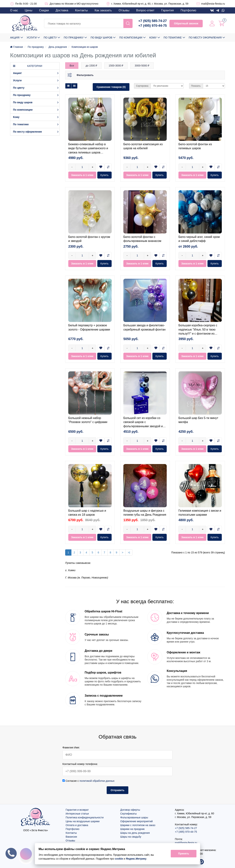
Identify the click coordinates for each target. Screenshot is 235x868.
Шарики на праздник (132, 829)
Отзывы (124, 10)
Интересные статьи (77, 814)
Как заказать (103, 10)
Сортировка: (142, 86)
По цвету (50, 38)
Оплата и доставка (77, 825)
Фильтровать (85, 75)
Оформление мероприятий (137, 821)
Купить (104, 175)
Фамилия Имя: (71, 748)
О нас (14, 10)
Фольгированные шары (134, 817)
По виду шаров (101, 38)
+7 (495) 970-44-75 (153, 26)
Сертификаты (128, 814)
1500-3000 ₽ (116, 66)
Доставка (62, 10)
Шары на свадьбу (131, 837)
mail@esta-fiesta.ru (213, 4)
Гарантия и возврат (77, 810)
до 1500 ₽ (91, 66)
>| (129, 552)
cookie (119, 859)
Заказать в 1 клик (82, 175)
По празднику (74, 38)
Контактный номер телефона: (80, 764)
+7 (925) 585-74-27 (153, 21)
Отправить (117, 790)
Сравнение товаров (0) (111, 87)
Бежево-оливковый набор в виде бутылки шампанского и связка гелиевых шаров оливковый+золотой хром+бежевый (88, 152)
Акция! (15, 38)
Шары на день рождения (135, 833)
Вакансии (71, 837)
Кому (153, 38)
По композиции (131, 38)
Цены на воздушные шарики (83, 821)
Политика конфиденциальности (85, 817)
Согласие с (88, 781)
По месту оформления (205, 38)
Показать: (196, 86)
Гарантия (167, 10)
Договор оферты (130, 810)
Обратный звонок (186, 23)
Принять (184, 854)
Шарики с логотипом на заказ (138, 825)
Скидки (44, 10)
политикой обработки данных (97, 781)
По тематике (173, 38)
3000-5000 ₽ (142, 66)
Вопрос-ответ (145, 10)
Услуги (32, 38)
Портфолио (188, 10)
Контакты (81, 10)
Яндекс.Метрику (136, 859)
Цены (29, 10)
